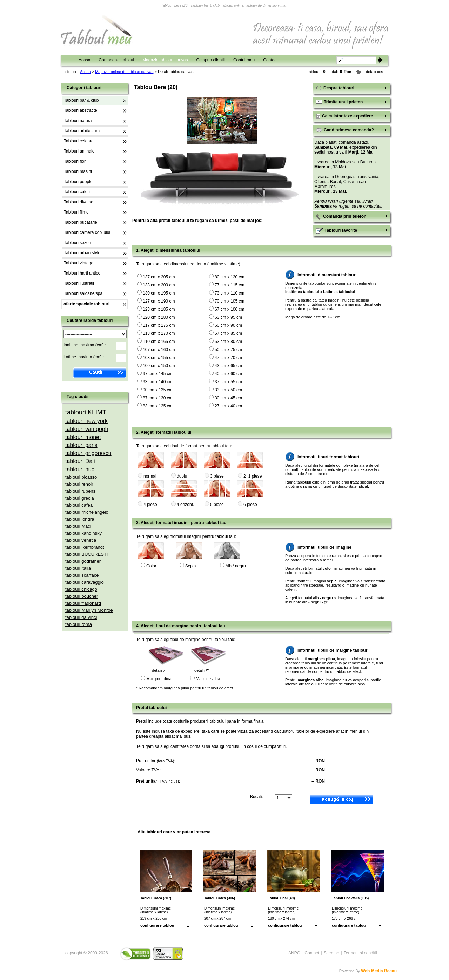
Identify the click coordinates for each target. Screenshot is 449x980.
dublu (182, 476)
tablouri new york (86, 421)
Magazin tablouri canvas (165, 60)
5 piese (217, 505)
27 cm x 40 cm (228, 406)
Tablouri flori (75, 161)
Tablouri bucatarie (81, 222)
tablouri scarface (82, 575)
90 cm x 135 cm (158, 390)
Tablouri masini (78, 171)
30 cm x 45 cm (228, 398)
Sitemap (331, 953)
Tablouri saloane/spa (83, 293)
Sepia (191, 566)
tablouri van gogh (87, 429)
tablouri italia (78, 568)
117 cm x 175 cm (159, 325)
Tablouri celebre (79, 141)
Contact (270, 60)
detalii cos (374, 72)
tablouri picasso (81, 477)
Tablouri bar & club (81, 100)
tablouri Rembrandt (85, 547)
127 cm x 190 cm (159, 301)
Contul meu (244, 60)
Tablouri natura (78, 121)
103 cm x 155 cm (159, 358)
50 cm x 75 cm (228, 350)
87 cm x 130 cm (158, 398)
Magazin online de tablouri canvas (124, 72)
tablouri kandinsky (83, 533)
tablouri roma (79, 624)
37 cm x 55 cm (228, 382)
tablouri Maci (78, 526)
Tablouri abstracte (81, 110)
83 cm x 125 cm (158, 406)
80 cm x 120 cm (230, 277)
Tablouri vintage (79, 263)
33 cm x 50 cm (228, 390)
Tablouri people (78, 182)
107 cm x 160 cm (159, 350)
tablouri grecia (80, 498)
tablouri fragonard (83, 603)
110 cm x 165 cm (159, 342)
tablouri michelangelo (87, 512)
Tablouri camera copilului (87, 232)
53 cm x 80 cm (228, 342)
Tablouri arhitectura (82, 131)
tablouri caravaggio (85, 582)
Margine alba (208, 679)
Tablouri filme (76, 212)
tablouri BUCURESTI (86, 554)
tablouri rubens (80, 491)
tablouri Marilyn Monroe (89, 610)
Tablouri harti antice (82, 273)
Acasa (84, 60)
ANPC (294, 953)
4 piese (150, 505)
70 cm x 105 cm (230, 301)
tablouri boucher (82, 596)
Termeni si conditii (360, 953)
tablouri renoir (79, 484)
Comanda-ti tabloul (116, 60)
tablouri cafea (79, 505)
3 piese (217, 476)
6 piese (250, 505)
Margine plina (159, 679)
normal (150, 476)
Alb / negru (236, 566)
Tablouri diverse (79, 202)
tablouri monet (83, 437)
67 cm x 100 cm (230, 309)
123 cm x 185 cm (159, 309)
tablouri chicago (81, 589)
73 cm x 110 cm (230, 293)
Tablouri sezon (77, 243)
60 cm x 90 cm (228, 325)
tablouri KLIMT (86, 412)
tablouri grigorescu (88, 453)
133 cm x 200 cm (159, 285)
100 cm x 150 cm (159, 366)
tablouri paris (81, 445)
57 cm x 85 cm (228, 333)
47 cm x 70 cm (228, 358)
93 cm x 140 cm (158, 382)
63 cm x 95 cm (228, 317)
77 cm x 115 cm (230, 285)
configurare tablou (157, 925)
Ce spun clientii (211, 60)
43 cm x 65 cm (228, 366)
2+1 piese (253, 476)
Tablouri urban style (82, 253)
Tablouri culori (77, 192)
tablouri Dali (80, 461)
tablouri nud (80, 469)
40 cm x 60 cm (228, 374)
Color (151, 566)
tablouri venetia (81, 540)
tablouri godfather (83, 561)
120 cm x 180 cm (159, 317)
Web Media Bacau (379, 971)
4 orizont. (185, 505)
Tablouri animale (79, 151)
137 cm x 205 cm (159, 277)
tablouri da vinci (81, 617)
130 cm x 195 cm (159, 293)
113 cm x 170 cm (159, 333)
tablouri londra (80, 519)
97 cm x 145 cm (158, 374)
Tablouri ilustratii (79, 283)
